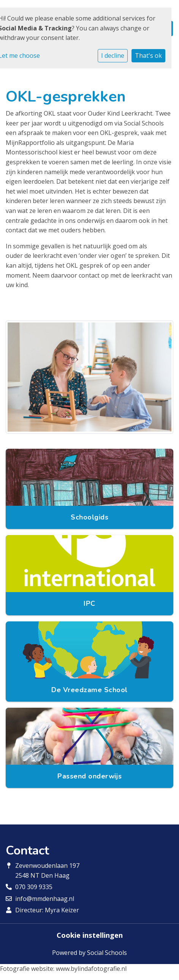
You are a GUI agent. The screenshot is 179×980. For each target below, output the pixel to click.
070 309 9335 (34, 887)
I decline (113, 56)
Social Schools (107, 953)
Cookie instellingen (90, 935)
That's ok (148, 56)
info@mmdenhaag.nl (45, 899)
